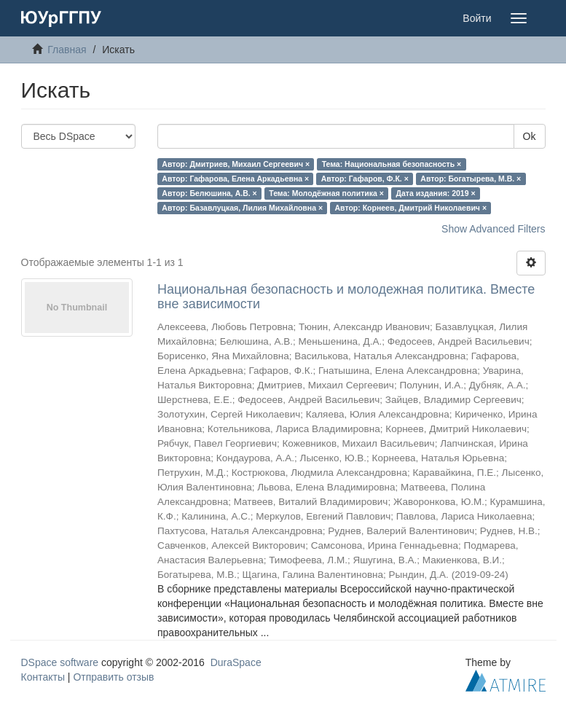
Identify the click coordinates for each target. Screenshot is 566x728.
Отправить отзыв (113, 677)
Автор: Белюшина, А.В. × (209, 193)
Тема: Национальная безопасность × (392, 164)
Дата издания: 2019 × (435, 193)
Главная (67, 50)
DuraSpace (236, 662)
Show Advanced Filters (493, 229)
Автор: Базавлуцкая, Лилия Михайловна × (242, 208)
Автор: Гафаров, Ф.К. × (365, 179)
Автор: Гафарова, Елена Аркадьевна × (235, 179)
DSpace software (60, 662)
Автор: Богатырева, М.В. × (471, 179)
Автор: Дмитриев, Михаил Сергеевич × (236, 164)
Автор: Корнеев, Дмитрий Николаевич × (411, 208)
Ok (530, 136)
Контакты (43, 677)
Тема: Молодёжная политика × (326, 193)
